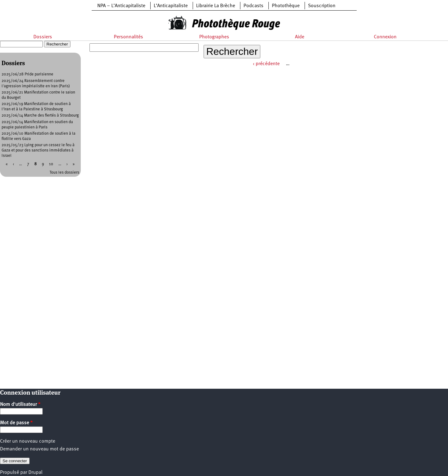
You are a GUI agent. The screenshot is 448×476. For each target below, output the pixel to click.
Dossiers (43, 37)
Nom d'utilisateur (20, 405)
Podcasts (253, 6)
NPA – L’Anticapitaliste (121, 6)
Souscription (322, 6)
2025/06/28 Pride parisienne (27, 74)
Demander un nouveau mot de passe (39, 449)
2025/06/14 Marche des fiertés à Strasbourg (40, 115)
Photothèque (286, 6)
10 (51, 164)
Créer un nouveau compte (28, 441)
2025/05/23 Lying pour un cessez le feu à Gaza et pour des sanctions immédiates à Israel (38, 150)
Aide (300, 37)
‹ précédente (266, 64)
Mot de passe (16, 423)
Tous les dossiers (64, 173)
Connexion (385, 37)
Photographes (214, 37)
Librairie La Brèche (216, 6)
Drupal (35, 473)
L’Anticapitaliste (171, 6)
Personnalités (128, 37)
